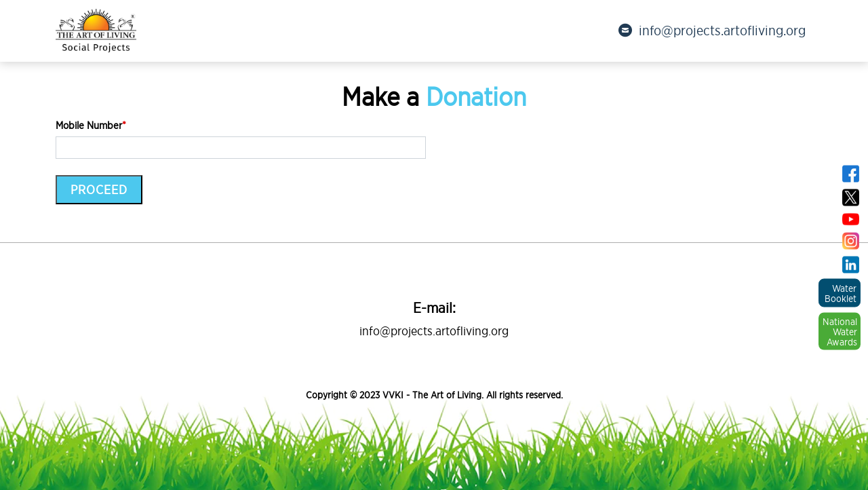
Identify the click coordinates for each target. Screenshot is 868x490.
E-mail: (434, 308)
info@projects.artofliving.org (712, 31)
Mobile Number (91, 125)
